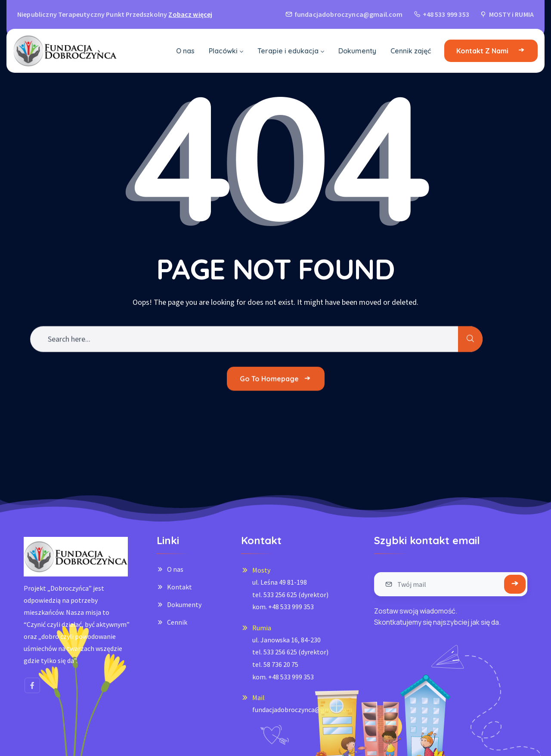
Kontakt (180, 587)
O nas (175, 569)
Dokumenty (184, 604)
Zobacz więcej (190, 14)
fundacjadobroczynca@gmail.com (302, 710)
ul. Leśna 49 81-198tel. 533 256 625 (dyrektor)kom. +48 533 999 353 (290, 594)
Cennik (177, 622)
